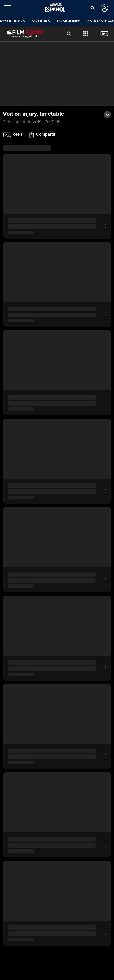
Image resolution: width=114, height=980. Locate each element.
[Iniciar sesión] (104, 8)
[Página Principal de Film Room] (19, 34)
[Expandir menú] (10, 8)
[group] (57, 74)
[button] (93, 8)
